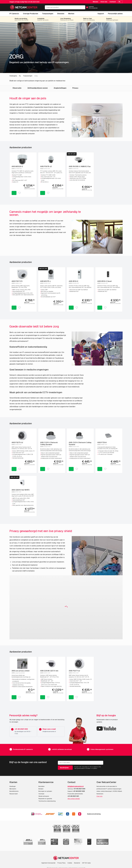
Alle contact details (74, 799)
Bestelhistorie (14, 791)
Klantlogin (13, 786)
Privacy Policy (61, 863)
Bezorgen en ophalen (45, 791)
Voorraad (41, 794)
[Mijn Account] (112, 8)
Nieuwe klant (14, 794)
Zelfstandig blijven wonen (38, 88)
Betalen (41, 789)
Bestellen (42, 786)
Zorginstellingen (60, 88)
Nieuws (95, 2)
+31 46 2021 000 (34, 2)
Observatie (17, 88)
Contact (113, 2)
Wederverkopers (44, 796)
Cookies (70, 863)
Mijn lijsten (13, 789)
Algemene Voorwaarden (48, 863)
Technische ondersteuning (47, 801)
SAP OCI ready (86, 863)
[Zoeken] (83, 7)
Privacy (75, 88)
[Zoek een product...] (65, 7)
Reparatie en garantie (45, 799)
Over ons (104, 2)
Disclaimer (77, 863)
